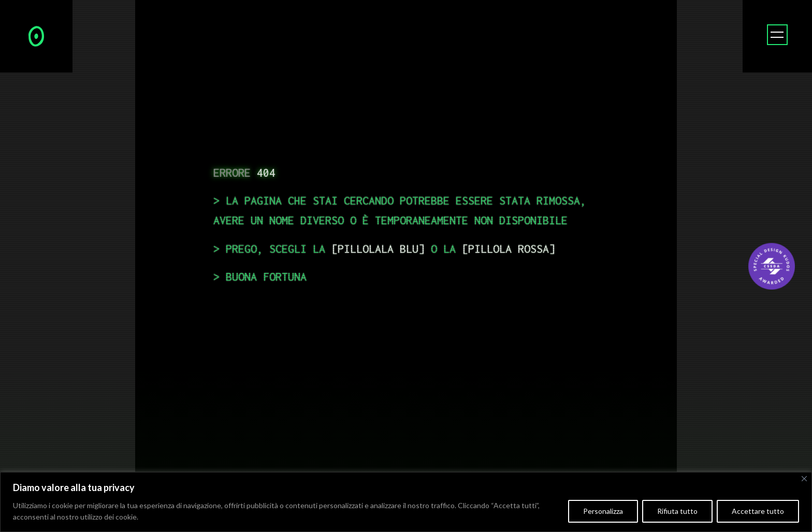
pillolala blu (378, 249)
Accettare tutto (758, 511)
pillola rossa (509, 249)
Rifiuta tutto (677, 511)
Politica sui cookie (169, 517)
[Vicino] (804, 479)
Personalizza (603, 511)
